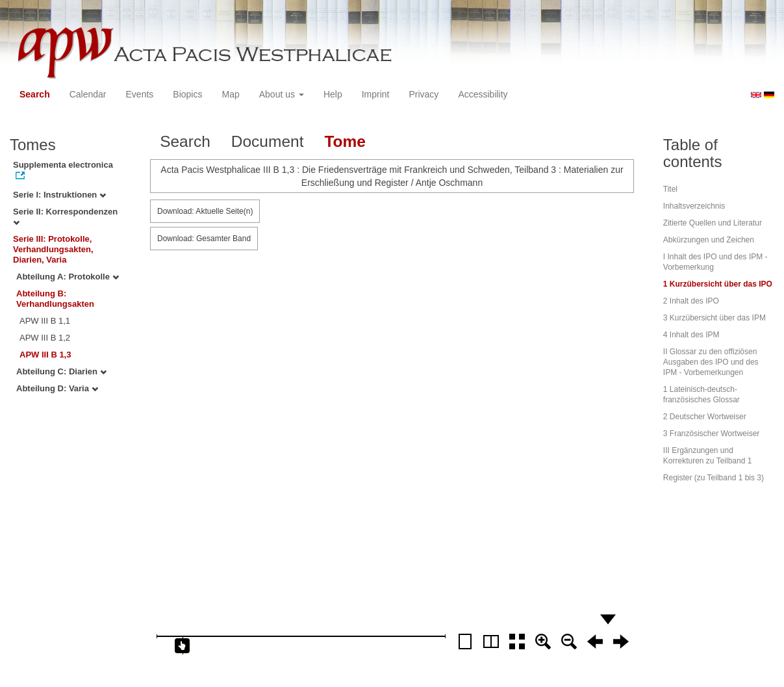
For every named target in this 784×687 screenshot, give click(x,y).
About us (282, 94)
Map (230, 94)
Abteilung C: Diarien (61, 371)
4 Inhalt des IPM (691, 335)
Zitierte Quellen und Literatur (713, 223)
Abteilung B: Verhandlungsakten (55, 299)
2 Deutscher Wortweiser (705, 417)
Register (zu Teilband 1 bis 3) (714, 478)
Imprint (376, 94)
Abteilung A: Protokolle (68, 277)
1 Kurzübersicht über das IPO (718, 284)
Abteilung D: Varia (57, 388)
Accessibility (483, 94)
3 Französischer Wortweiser (712, 434)
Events (140, 94)
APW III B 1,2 (45, 338)
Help (333, 94)
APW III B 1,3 (45, 355)
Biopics (187, 94)
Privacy (424, 94)
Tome (345, 141)
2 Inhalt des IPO (691, 301)
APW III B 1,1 (45, 321)
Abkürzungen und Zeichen (709, 240)
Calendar (88, 94)
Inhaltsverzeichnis (694, 206)
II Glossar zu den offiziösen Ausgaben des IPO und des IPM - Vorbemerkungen (711, 362)
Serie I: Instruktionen (59, 195)
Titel (670, 189)
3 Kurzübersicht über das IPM (714, 318)
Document (268, 141)
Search (35, 94)
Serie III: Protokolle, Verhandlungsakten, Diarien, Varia (53, 249)
